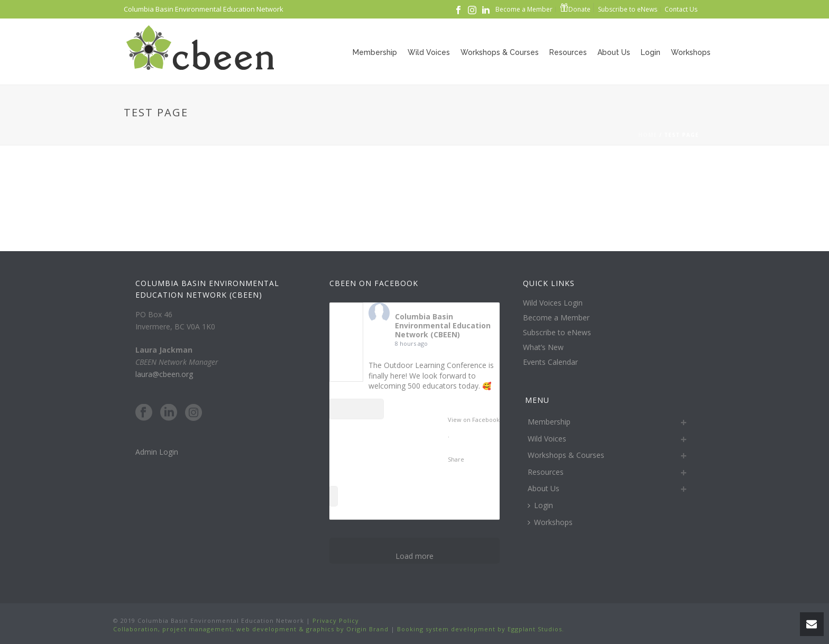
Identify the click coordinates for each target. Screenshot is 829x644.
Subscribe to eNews (557, 333)
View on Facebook (474, 420)
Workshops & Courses (500, 52)
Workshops (691, 52)
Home (648, 135)
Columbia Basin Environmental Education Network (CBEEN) (443, 325)
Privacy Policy (335, 620)
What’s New (543, 347)
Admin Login (157, 452)
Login (651, 52)
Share (456, 459)
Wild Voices (429, 52)
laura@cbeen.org (164, 374)
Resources (568, 52)
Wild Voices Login (553, 303)
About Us (614, 52)
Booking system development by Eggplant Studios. (481, 629)
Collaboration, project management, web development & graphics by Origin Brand (251, 629)
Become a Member (556, 318)
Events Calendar (550, 362)
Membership (375, 52)
